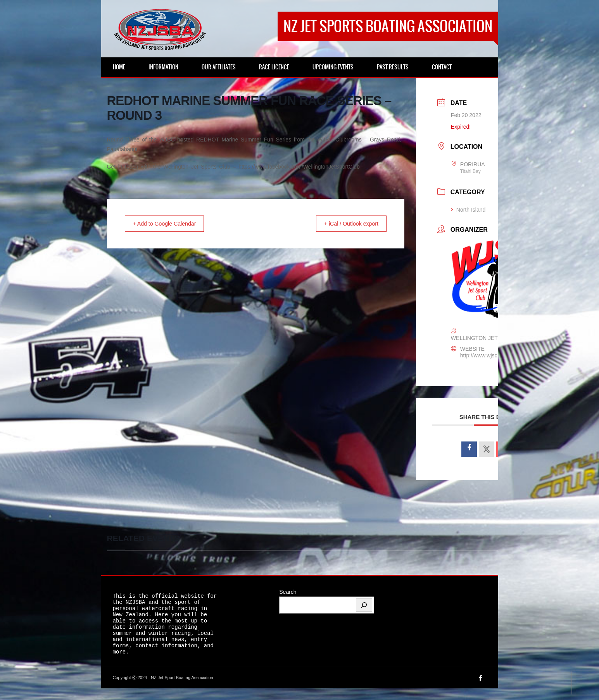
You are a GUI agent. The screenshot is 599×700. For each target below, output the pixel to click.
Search (288, 592)
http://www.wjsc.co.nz (486, 355)
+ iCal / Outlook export (346, 224)
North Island (468, 210)
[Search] (364, 605)
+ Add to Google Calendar (170, 224)
